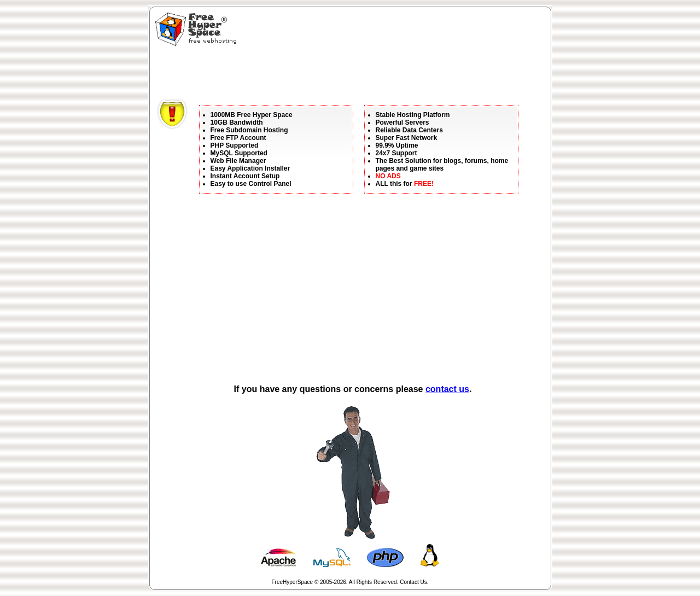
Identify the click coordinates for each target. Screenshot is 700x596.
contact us (447, 389)
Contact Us (413, 582)
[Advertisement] (355, 74)
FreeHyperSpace (293, 582)
